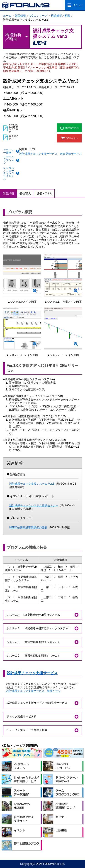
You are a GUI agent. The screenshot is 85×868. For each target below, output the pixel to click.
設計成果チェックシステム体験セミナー (34, 505)
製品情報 (20, 16)
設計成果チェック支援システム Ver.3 (32, 484)
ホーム (7, 16)
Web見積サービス (71, 154)
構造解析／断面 (61, 16)
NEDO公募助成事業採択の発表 (28, 527)
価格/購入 (25, 194)
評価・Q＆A (44, 194)
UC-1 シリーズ (38, 16)
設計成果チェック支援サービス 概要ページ (34, 691)
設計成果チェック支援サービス (38, 154)
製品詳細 (8, 194)
